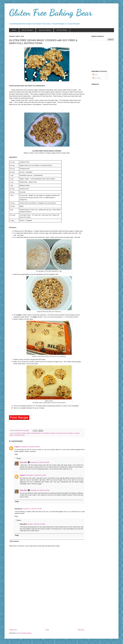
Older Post (81, 631)
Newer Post (13, 631)
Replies (19, 459)
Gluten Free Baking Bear (51, 12)
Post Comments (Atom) (24, 634)
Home (47, 631)
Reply (16, 455)
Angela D (17, 447)
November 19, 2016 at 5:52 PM (30, 447)
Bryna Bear (19, 431)
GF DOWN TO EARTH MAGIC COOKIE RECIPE (28, 434)
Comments (97, 78)
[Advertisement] (47, 613)
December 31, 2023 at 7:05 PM (32, 509)
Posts (95, 75)
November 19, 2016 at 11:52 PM (36, 476)
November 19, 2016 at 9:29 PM (40, 463)
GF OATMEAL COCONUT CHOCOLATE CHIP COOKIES (57, 434)
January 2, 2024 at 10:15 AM (36, 525)
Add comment (14, 542)
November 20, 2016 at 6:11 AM (40, 491)
